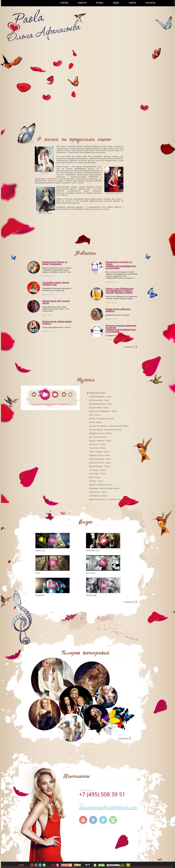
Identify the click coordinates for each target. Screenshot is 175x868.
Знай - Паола (95, 477)
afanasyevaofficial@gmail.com (108, 807)
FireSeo (159, 860)
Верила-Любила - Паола (100, 466)
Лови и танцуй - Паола (99, 452)
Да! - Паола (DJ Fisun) (98, 437)
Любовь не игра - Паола (100, 455)
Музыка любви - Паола (99, 408)
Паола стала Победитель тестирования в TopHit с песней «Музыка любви (120, 291)
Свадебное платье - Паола (101, 433)
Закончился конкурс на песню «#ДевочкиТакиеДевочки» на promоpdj (121, 265)
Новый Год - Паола (97, 393)
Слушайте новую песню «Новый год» (56, 283)
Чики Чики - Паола (97, 448)
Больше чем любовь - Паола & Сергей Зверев (109, 426)
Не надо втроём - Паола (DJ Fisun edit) (105, 430)
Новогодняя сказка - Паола (101, 404)
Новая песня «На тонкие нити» (56, 302)
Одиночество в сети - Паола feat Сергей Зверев (110, 499)
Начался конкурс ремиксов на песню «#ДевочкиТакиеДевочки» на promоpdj (121, 329)
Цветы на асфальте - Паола (101, 485)
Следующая (129, 347)
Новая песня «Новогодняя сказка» (57, 322)
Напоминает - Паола (98, 496)
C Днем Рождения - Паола (100, 397)
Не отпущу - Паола (97, 470)
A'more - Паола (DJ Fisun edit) (101, 419)
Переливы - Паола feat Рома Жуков (104, 488)
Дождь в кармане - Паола (100, 441)
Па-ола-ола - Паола (97, 444)
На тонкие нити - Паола (99, 400)
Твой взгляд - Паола (98, 492)
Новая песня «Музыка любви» (118, 310)
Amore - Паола (95, 422)
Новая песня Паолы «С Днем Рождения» (55, 263)
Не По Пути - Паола (97, 474)
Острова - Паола (96, 481)
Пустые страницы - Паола (100, 459)
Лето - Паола (95, 415)
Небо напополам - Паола (100, 463)
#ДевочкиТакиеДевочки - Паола (103, 411)
